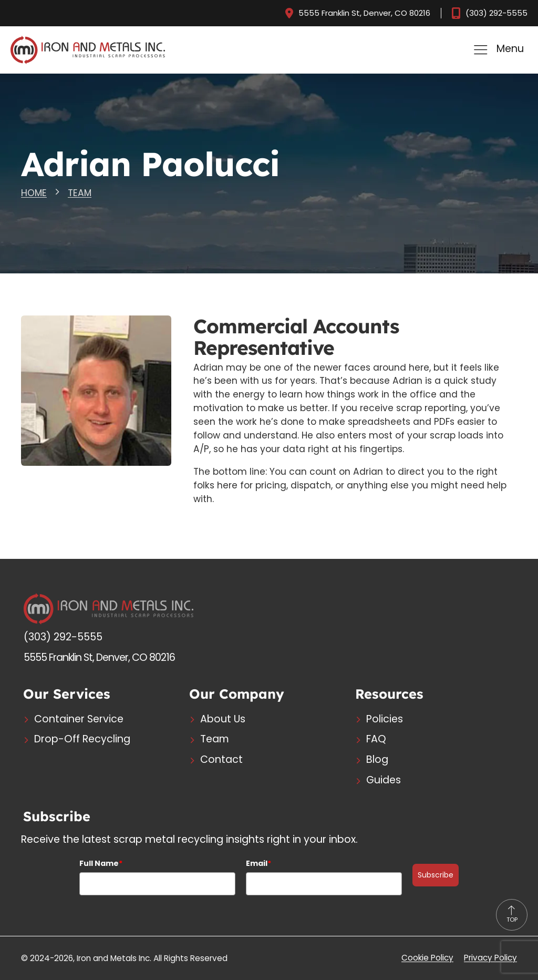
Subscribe (436, 875)
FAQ (376, 739)
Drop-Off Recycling (82, 739)
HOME (34, 193)
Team (215, 739)
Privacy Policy (490, 958)
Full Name (101, 863)
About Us (223, 719)
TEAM (80, 193)
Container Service (79, 719)
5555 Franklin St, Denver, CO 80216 (363, 13)
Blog (377, 760)
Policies (385, 719)
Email (258, 863)
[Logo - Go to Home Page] (108, 608)
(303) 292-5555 (496, 13)
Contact (221, 760)
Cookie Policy (427, 958)
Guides (384, 780)
